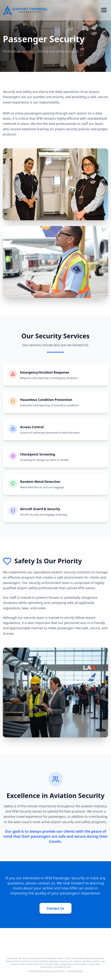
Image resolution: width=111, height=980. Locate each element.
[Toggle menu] (104, 10)
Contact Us (55, 908)
